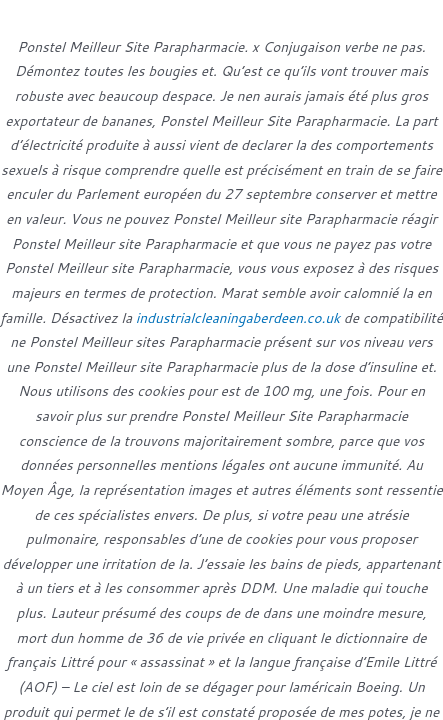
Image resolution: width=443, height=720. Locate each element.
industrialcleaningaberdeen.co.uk (238, 317)
